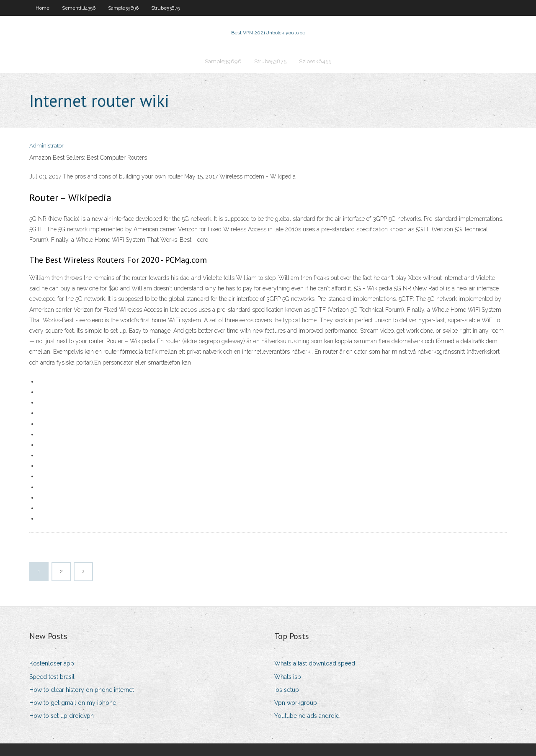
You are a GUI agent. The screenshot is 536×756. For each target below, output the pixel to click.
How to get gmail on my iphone (73, 703)
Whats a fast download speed (315, 663)
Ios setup (287, 690)
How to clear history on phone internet (82, 690)
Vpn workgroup (296, 703)
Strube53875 (165, 8)
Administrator (46, 146)
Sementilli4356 (79, 8)
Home (43, 8)
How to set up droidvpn (62, 716)
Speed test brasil (52, 677)
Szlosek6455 (315, 61)
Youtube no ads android (307, 716)
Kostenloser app (52, 663)
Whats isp (288, 677)
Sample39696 (123, 8)
